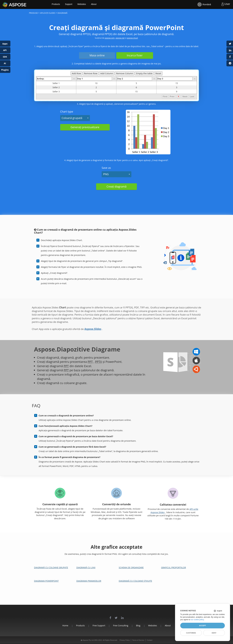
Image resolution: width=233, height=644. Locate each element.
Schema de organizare (131, 567)
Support (71, 4)
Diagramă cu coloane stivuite (135, 581)
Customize (191, 633)
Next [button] (185, 96)
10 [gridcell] (96, 83)
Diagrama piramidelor (89, 581)
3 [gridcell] (177, 87)
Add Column (107, 73)
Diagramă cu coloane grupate (51, 567)
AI (5, 63)
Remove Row (91, 73)
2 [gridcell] (96, 87)
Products (58, 4)
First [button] (165, 96)
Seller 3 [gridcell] (64, 92)
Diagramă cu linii (86, 567)
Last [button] (192, 96)
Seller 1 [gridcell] (64, 83)
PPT (90, 362)
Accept (203, 626)
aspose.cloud (132, 38)
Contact (149, 640)
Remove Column (125, 73)
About (96, 4)
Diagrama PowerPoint (46, 581)
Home (63, 625)
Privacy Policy (125, 640)
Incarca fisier (135, 55)
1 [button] (178, 96)
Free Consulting (121, 625)
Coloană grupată (72, 118)
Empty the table (144, 73)
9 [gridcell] (177, 92)
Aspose (6, 4)
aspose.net (120, 38)
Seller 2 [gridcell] (64, 87)
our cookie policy (197, 620)
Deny (214, 633)
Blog (139, 625)
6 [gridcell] (136, 87)
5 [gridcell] (136, 83)
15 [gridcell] (177, 83)
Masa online (97, 55)
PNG (106, 174)
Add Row (76, 73)
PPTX (99, 362)
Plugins (5, 70)
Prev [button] (172, 96)
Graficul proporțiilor (173, 567)
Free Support (98, 625)
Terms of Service (138, 640)
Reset (158, 73)
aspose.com (110, 38)
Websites (84, 4)
